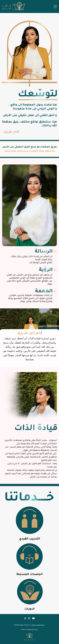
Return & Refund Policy (30, 630)
